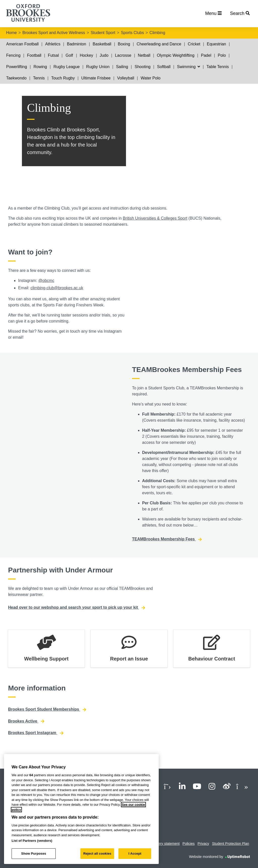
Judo (104, 55)
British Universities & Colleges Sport (155, 218)
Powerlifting (17, 67)
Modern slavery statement (159, 844)
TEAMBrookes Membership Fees (167, 539)
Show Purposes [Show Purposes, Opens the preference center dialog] (34, 853)
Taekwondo (16, 78)
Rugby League (67, 67)
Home (11, 33)
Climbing (157, 33)
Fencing (13, 55)
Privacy (203, 844)
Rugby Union (98, 67)
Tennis (39, 78)
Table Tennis (218, 67)
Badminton (77, 44)
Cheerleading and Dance (159, 44)
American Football (22, 44)
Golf (69, 55)
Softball (164, 67)
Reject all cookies (97, 853)
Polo (222, 55)
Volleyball (126, 78)
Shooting (142, 67)
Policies (188, 844)
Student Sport (103, 33)
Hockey (86, 55)
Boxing (124, 44)
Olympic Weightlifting (176, 55)
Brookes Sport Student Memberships (47, 709)
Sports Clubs (133, 33)
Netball (144, 55)
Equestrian (217, 44)
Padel (206, 55)
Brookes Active (26, 721)
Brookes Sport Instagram (36, 733)
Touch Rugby (63, 78)
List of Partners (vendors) (32, 841)
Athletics (53, 44)
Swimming (189, 67)
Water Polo (151, 78)
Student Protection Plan (230, 844)
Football (34, 55)
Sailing (122, 67)
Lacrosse (123, 55)
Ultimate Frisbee (96, 78)
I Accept (135, 853)
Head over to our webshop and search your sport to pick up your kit (77, 607)
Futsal (53, 55)
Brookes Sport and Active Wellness (54, 33)
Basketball (102, 44)
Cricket (194, 44)
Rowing (40, 67)
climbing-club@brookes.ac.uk (57, 288)
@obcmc (46, 281)
